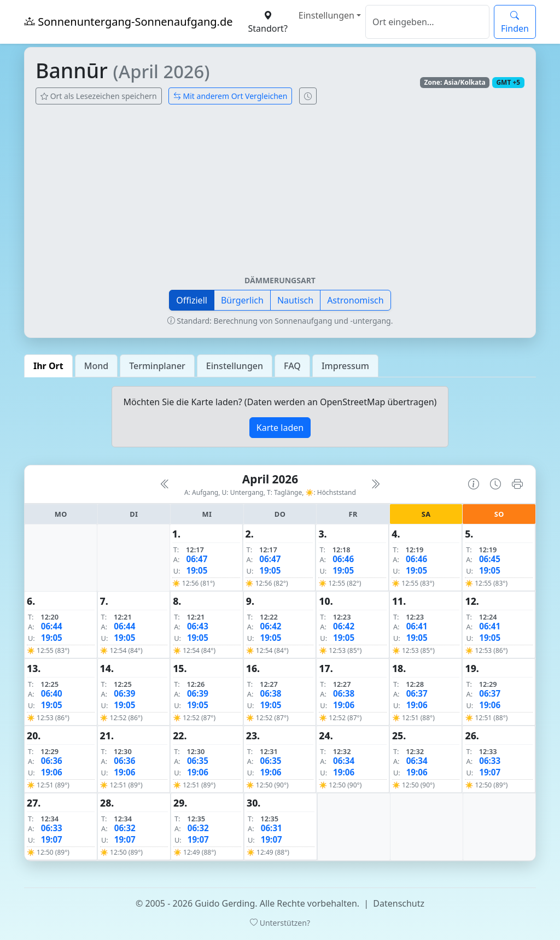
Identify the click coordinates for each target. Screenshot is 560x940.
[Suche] (427, 22)
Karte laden (280, 428)
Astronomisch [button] (355, 300)
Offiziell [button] (192, 300)
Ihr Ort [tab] (48, 366)
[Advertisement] (280, 194)
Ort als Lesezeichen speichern (99, 96)
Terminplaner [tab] (157, 366)
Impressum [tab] (345, 366)
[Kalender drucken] (517, 484)
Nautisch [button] (295, 300)
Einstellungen (326, 15)
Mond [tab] (96, 366)
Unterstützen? (280, 923)
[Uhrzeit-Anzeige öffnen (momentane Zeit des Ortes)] (308, 96)
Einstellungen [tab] (235, 366)
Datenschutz (399, 903)
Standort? (268, 22)
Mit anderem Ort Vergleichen (231, 96)
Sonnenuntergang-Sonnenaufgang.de (129, 22)
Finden (515, 22)
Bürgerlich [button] (242, 300)
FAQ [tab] (292, 366)
